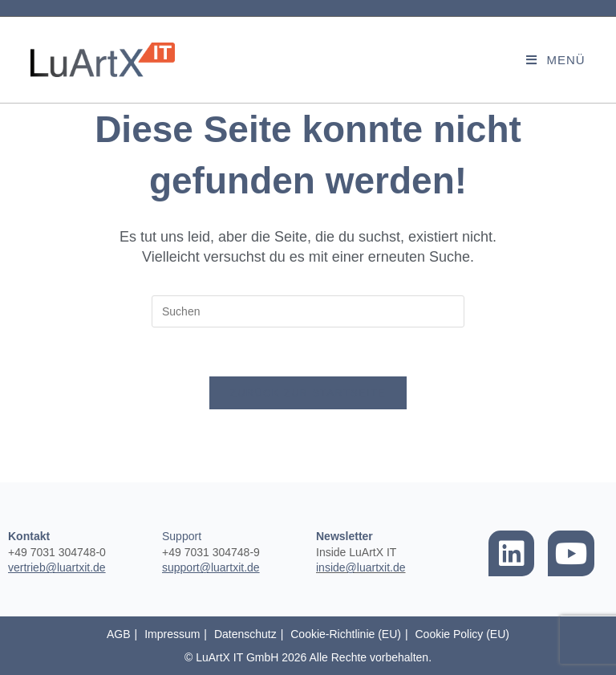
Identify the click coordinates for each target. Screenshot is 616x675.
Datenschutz (245, 634)
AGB (119, 634)
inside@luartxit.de (361, 567)
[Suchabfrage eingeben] (308, 311)
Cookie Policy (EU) (462, 634)
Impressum (172, 634)
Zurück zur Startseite (308, 393)
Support (182, 536)
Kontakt (29, 536)
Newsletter (344, 536)
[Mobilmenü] (555, 60)
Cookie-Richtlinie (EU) (346, 634)
